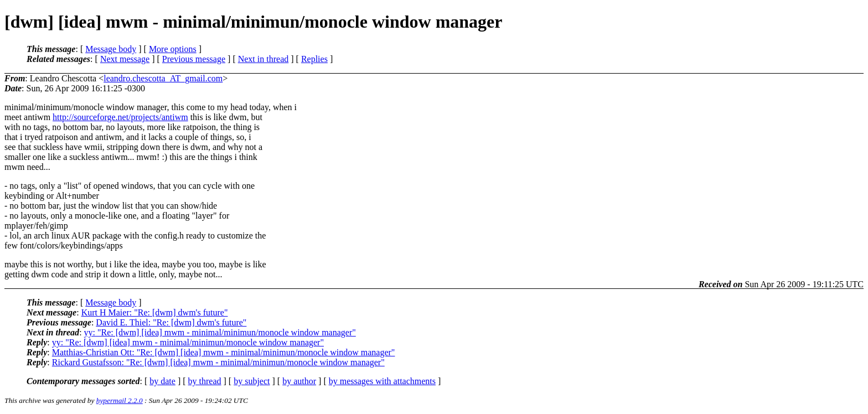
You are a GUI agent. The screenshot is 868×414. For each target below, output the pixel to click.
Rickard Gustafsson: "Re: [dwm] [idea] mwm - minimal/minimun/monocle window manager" (218, 362)
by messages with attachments (382, 381)
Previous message (194, 59)
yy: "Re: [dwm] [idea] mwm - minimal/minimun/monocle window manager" (220, 332)
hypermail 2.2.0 (120, 400)
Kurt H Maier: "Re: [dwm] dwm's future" (155, 312)
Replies (314, 59)
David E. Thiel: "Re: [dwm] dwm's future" (171, 322)
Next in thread (263, 59)
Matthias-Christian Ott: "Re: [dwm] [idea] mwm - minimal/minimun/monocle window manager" (224, 352)
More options (173, 49)
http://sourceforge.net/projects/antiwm (120, 117)
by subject (252, 381)
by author (299, 381)
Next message (125, 59)
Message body (111, 49)
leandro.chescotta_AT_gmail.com (163, 78)
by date (162, 381)
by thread (205, 381)
